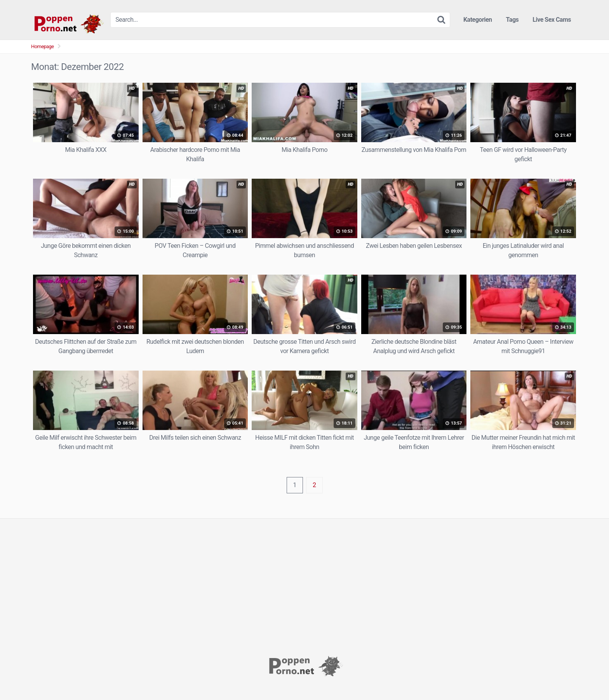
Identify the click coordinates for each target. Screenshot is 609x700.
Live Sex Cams (552, 20)
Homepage (43, 46)
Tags (512, 20)
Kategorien (478, 20)
